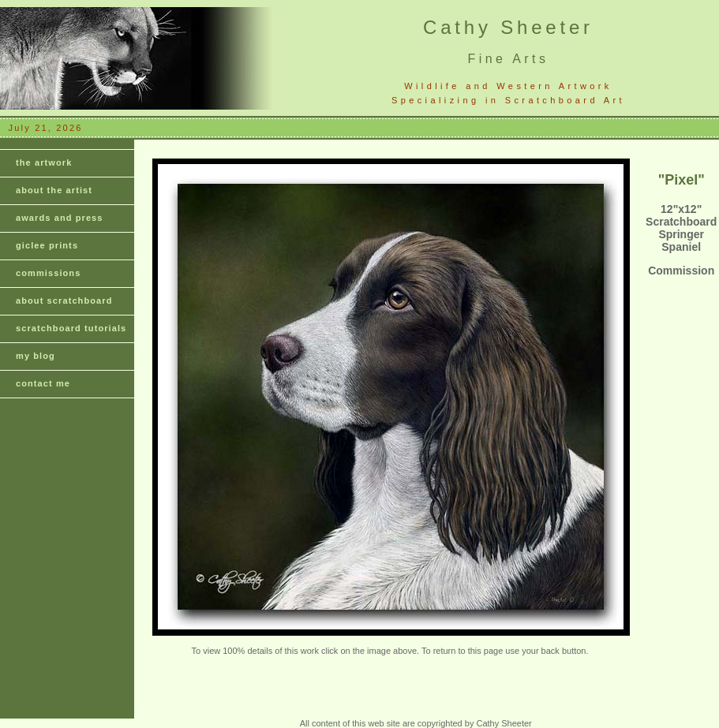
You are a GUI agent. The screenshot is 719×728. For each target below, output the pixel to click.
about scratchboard (64, 301)
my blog (36, 356)
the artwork (44, 162)
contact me (43, 383)
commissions (48, 273)
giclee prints (47, 245)
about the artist (54, 190)
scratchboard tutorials (71, 328)
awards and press (60, 218)
